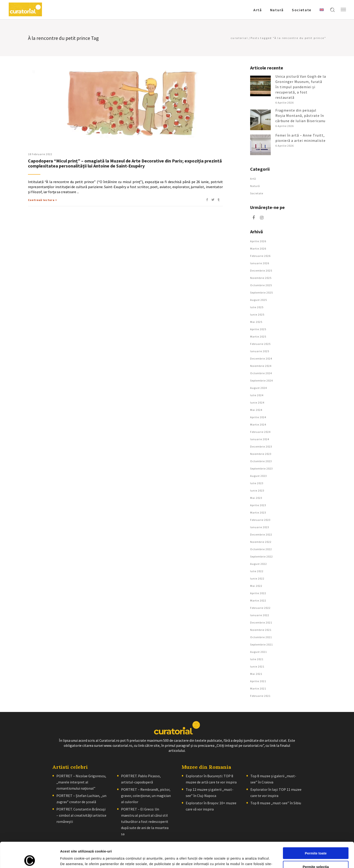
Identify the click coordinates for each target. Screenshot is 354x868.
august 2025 (259, 300)
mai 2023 (256, 498)
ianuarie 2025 (260, 351)
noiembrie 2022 (261, 542)
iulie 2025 (257, 307)
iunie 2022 (257, 578)
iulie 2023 (257, 483)
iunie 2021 (257, 666)
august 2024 (259, 388)
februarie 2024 (260, 432)
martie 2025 (258, 336)
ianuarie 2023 (260, 527)
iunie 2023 (257, 490)
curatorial (239, 38)
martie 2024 (258, 424)
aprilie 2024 (258, 417)
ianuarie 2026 (260, 263)
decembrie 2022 (261, 534)
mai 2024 (256, 410)
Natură (255, 186)
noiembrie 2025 (261, 278)
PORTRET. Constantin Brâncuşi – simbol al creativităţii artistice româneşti (81, 815)
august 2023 (259, 476)
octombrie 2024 (261, 373)
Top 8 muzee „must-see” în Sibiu (276, 803)
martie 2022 (258, 600)
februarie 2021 (260, 696)
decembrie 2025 (261, 271)
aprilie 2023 (258, 505)
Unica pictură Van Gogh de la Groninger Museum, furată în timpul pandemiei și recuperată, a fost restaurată (301, 87)
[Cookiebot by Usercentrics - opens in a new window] (30, 859)
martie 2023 (258, 512)
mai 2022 (256, 586)
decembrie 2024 (261, 358)
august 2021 (259, 652)
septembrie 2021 (261, 644)
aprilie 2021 (258, 681)
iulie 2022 (257, 571)
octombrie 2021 (261, 637)
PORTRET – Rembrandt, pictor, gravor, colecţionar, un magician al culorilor (146, 796)
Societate (257, 193)
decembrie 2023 (261, 446)
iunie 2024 (257, 402)
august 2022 (259, 564)
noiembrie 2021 (261, 630)
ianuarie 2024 (260, 439)
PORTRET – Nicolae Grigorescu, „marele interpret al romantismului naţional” (81, 782)
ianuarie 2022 (260, 615)
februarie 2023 (260, 520)
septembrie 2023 (261, 468)
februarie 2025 (260, 344)
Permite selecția (316, 841)
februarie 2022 (260, 608)
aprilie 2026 (258, 241)
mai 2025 (256, 322)
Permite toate (316, 828)
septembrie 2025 (261, 293)
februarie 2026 (260, 256)
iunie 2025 (257, 315)
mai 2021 (256, 674)
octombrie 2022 (261, 549)
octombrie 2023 (261, 461)
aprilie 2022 (258, 593)
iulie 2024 (257, 395)
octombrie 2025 (261, 285)
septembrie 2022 (261, 556)
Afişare (229, 859)
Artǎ (253, 179)
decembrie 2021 (261, 622)
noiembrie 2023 (261, 454)
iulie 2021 (257, 659)
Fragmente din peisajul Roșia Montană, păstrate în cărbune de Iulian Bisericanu (300, 115)
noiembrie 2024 (261, 366)
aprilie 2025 (258, 329)
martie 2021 (258, 688)
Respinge (316, 855)
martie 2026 (258, 249)
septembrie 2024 (261, 380)
